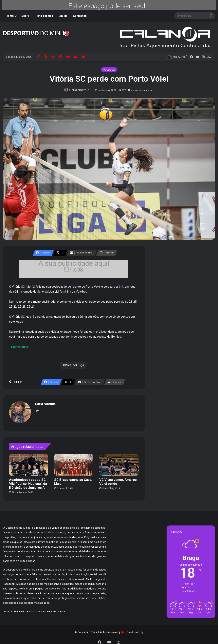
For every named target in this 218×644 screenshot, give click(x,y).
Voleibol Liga (74, 365)
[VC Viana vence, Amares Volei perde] (119, 463)
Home (10, 16)
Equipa (63, 16)
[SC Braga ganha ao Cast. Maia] (74, 463)
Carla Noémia (80, 90)
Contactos (80, 16)
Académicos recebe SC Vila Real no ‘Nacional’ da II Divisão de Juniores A (28, 482)
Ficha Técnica (44, 16)
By (141, 630)
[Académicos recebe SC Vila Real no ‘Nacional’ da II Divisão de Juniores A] (29, 463)
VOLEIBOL (109, 70)
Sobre (25, 16)
